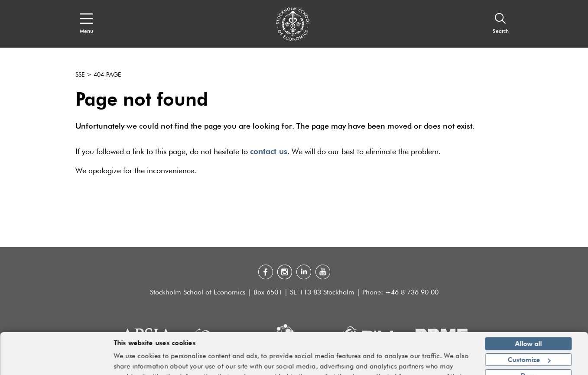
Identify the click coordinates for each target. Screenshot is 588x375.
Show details (447, 365)
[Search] (501, 24)
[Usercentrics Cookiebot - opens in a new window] (56, 363)
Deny (528, 352)
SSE (80, 75)
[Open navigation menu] (86, 24)
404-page (107, 75)
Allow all (529, 321)
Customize (529, 336)
